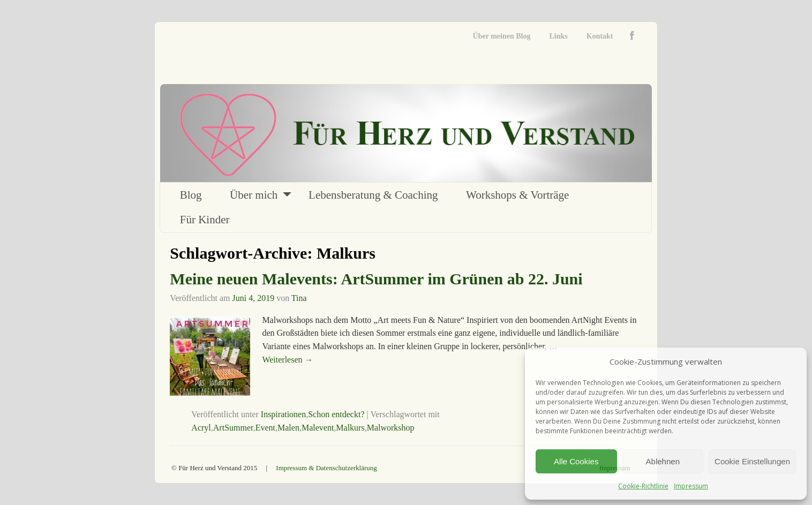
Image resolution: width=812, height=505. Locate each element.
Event (265, 428)
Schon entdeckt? (336, 414)
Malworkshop (391, 428)
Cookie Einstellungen (752, 461)
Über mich (254, 195)
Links (558, 36)
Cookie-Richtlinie (643, 486)
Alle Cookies (576, 461)
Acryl (201, 428)
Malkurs (350, 428)
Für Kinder (205, 220)
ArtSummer (233, 428)
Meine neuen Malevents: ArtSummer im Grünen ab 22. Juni (376, 279)
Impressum (691, 486)
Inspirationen (283, 414)
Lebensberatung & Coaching (373, 195)
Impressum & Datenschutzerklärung (326, 468)
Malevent (318, 428)
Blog (191, 195)
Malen (288, 428)
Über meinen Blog (502, 36)
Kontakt (600, 36)
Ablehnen (663, 461)
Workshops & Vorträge (517, 195)
